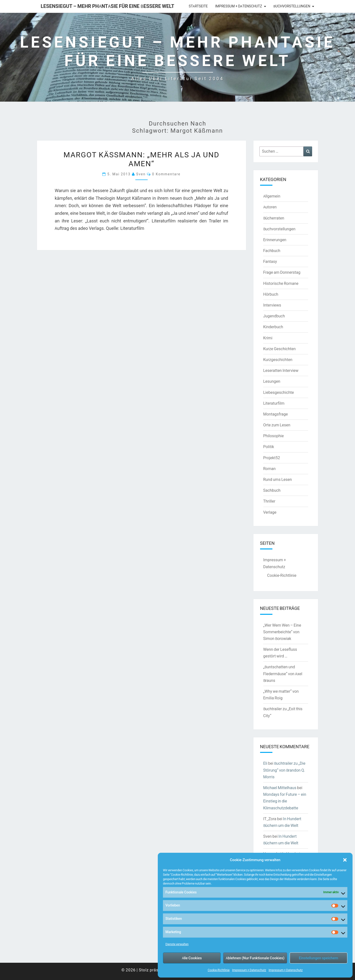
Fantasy (270, 261)
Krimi (268, 338)
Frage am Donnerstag (282, 272)
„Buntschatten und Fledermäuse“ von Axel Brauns (283, 673)
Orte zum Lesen (277, 425)
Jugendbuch (274, 316)
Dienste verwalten (177, 944)
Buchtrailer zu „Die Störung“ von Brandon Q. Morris (284, 770)
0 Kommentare (166, 174)
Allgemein (272, 196)
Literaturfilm (274, 403)
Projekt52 (272, 458)
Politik (269, 447)
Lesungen (272, 381)
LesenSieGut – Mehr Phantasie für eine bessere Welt (107, 6)
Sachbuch (272, 490)
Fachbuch (272, 251)
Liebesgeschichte (279, 392)
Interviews (272, 305)
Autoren (270, 207)
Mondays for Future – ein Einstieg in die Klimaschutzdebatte (285, 801)
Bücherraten (274, 218)
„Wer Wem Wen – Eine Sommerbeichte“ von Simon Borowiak (282, 632)
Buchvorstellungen (292, 6)
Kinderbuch (273, 327)
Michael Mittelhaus (280, 788)
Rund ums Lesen (278, 479)
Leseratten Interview (281, 370)
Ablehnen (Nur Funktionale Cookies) (255, 958)
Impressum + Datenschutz (249, 970)
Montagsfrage (276, 414)
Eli (265, 763)
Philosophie (274, 436)
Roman (270, 469)
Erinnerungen (275, 240)
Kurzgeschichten (278, 360)
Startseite (198, 6)
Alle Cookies (192, 958)
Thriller (269, 501)
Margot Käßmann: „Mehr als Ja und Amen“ (141, 159)
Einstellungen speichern (318, 958)
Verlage (270, 512)
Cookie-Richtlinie (219, 970)
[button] (345, 860)
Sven (141, 174)
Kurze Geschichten (280, 349)
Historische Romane (281, 283)
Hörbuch (271, 294)
